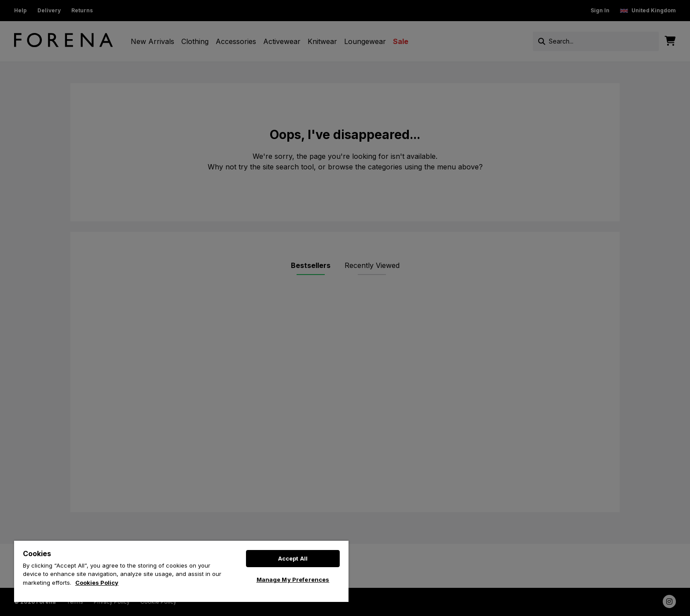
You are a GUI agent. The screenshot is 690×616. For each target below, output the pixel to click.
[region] (181, 571)
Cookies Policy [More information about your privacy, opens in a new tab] (97, 583)
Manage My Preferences (293, 579)
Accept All (293, 558)
